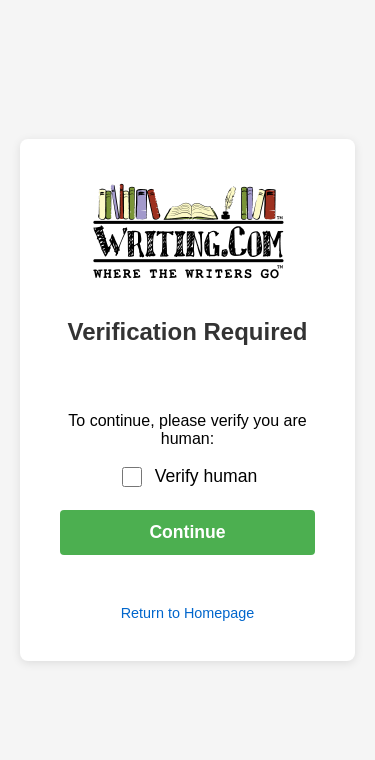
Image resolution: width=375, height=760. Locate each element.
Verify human (206, 476)
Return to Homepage (188, 613)
